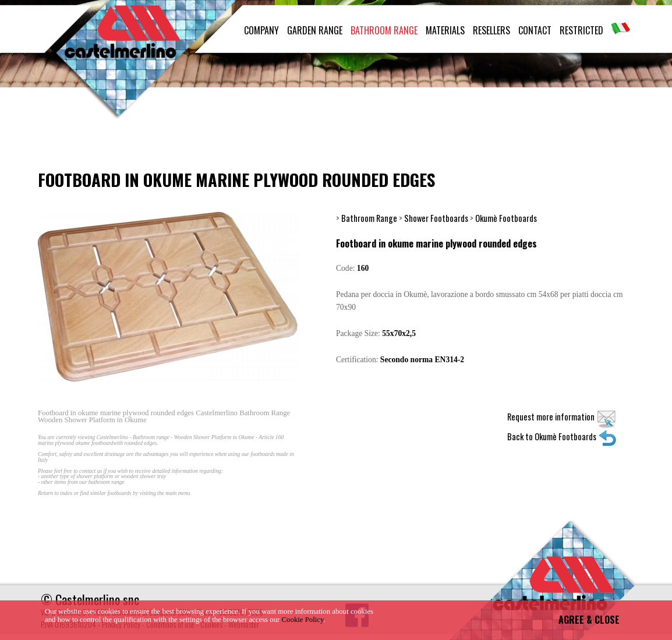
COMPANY (261, 30)
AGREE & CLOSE (589, 620)
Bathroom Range (369, 218)
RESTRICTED (581, 30)
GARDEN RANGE (315, 30)
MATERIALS (445, 30)
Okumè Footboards (506, 218)
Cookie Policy (303, 620)
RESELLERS (491, 30)
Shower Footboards (436, 218)
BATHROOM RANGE (384, 30)
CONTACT (535, 30)
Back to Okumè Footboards (562, 436)
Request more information (562, 417)
